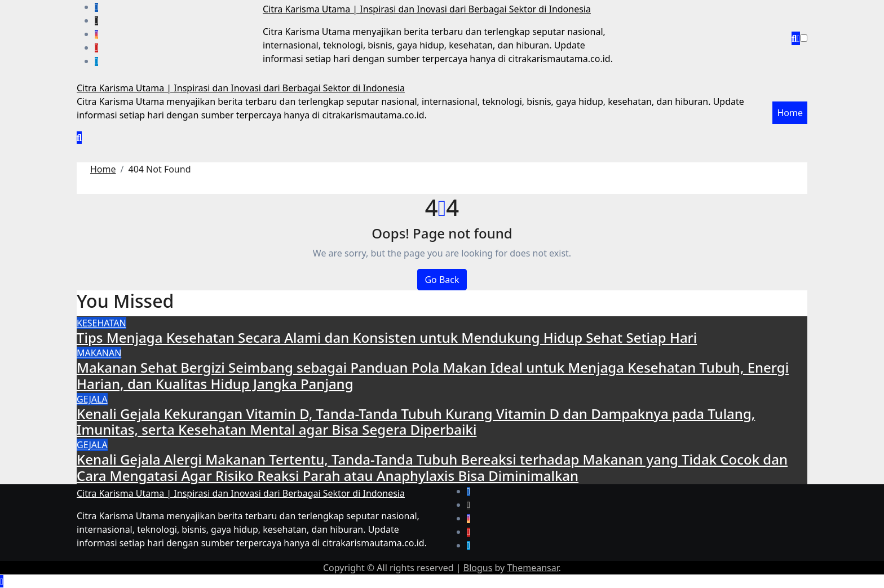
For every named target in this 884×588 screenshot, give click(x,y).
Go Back (442, 280)
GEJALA (92, 399)
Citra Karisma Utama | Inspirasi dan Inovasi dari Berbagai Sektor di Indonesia (427, 9)
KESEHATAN (101, 323)
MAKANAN (99, 353)
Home (790, 113)
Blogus (478, 568)
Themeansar (532, 568)
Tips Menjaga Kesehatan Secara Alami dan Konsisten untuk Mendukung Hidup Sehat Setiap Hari (387, 337)
